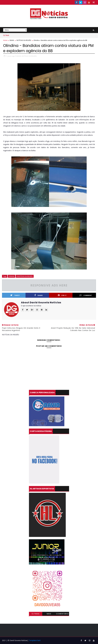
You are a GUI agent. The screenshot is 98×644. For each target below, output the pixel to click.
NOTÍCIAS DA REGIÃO (24, 40)
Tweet (15, 295)
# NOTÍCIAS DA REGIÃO (25, 276)
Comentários (62, 614)
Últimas (36, 614)
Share (39, 295)
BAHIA (12, 40)
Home (5, 40)
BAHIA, (19, 56)
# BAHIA (12, 276)
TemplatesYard (35, 640)
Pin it (62, 295)
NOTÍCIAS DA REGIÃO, (29, 56)
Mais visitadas (49, 614)
